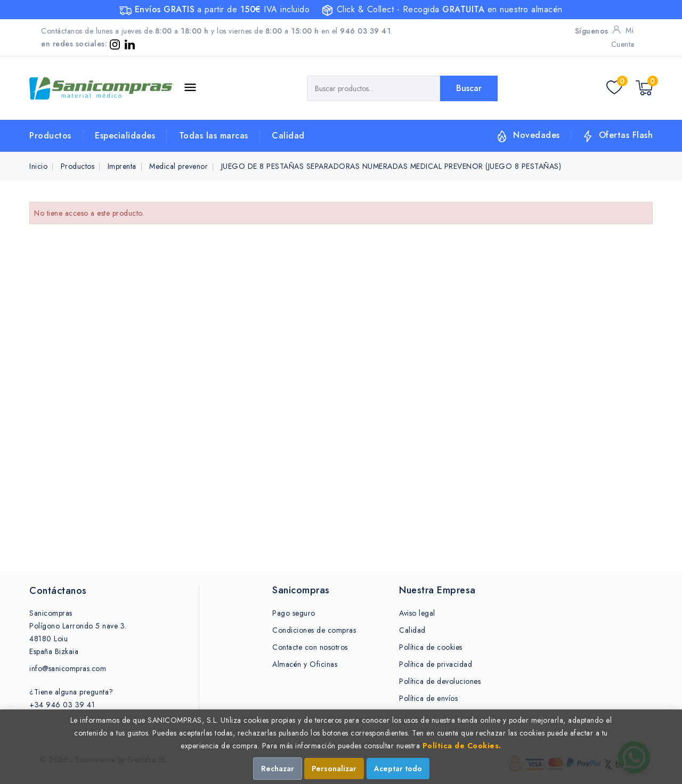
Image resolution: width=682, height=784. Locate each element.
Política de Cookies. (462, 746)
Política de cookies (431, 647)
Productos (50, 136)
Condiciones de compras (314, 630)
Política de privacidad (436, 664)
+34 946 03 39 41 (62, 705)
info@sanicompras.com (68, 668)
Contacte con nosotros (310, 647)
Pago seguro (294, 613)
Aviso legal (417, 613)
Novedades (537, 135)
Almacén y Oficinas (305, 664)
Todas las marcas (214, 136)
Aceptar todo (398, 769)
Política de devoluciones (440, 681)
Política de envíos (428, 698)
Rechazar (278, 769)
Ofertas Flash (626, 135)
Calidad (288, 136)
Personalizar (334, 769)
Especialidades (125, 136)
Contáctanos (58, 591)
